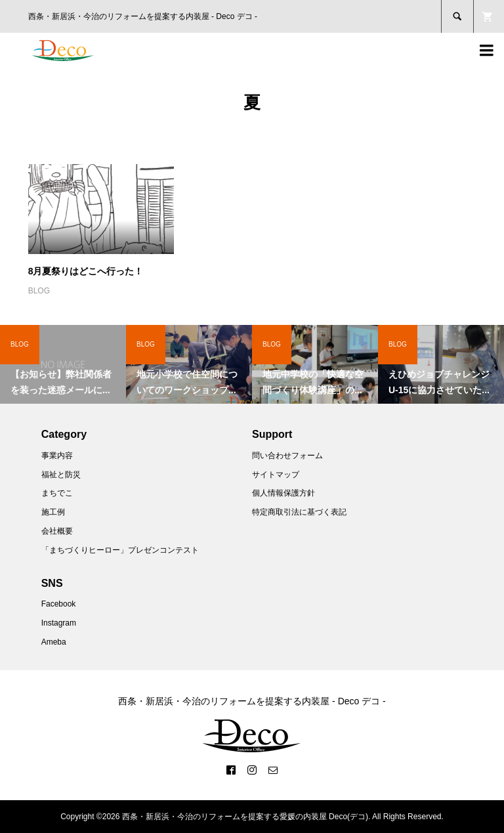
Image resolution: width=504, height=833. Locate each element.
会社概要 (57, 531)
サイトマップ (276, 475)
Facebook (59, 604)
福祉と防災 (61, 475)
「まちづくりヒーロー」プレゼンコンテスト (120, 550)
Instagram (59, 623)
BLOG (39, 291)
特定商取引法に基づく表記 (299, 512)
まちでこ (57, 493)
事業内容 (57, 456)
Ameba (54, 642)
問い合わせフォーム (287, 456)
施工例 (53, 512)
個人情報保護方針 (283, 493)
